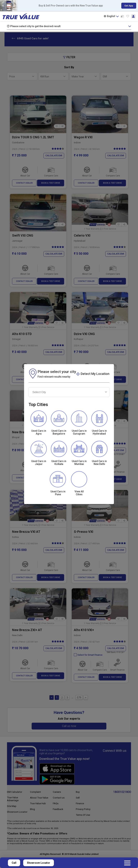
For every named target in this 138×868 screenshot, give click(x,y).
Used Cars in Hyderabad (99, 432)
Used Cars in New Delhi (99, 463)
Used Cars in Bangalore (59, 432)
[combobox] (69, 392)
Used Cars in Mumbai (79, 463)
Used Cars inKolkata (59, 463)
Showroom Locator (39, 863)
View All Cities (79, 493)
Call (14, 863)
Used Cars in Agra (39, 432)
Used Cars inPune (59, 493)
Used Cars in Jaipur (39, 463)
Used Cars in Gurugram (79, 432)
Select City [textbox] (39, 392)
